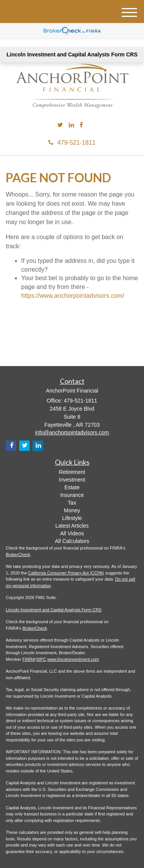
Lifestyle (72, 518)
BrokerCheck (18, 554)
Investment (72, 480)
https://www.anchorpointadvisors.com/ (73, 296)
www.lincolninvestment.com (73, 659)
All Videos (72, 533)
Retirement (72, 472)
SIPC (41, 659)
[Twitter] (60, 125)
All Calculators (72, 541)
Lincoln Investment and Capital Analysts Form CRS (72, 54)
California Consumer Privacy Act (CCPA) (66, 573)
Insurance (72, 495)
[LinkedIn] (71, 125)
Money (72, 510)
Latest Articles (72, 526)
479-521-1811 (72, 143)
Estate (72, 487)
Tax (72, 503)
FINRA (29, 659)
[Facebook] (81, 125)
